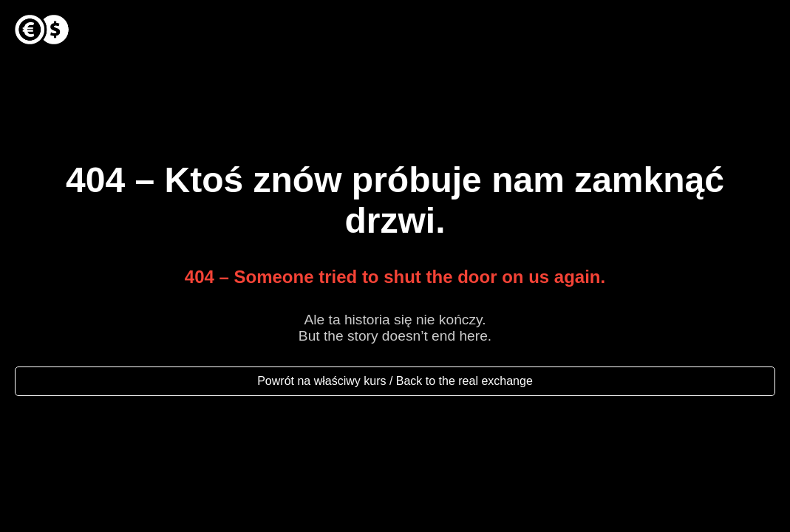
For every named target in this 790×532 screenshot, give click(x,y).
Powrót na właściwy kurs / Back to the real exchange (395, 381)
